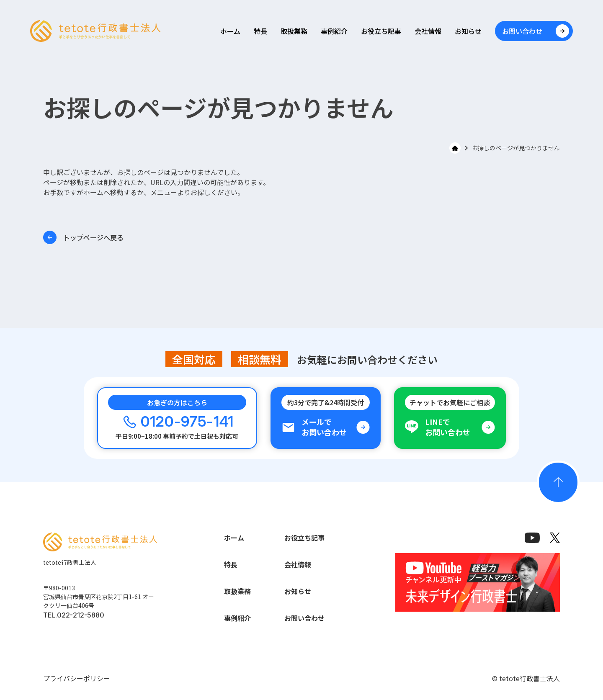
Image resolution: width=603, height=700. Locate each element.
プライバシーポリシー (77, 678)
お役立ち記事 (381, 31)
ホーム (230, 31)
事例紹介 (334, 31)
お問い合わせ (304, 618)
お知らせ (468, 31)
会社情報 (428, 31)
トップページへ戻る (83, 237)
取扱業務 (294, 31)
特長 (260, 31)
